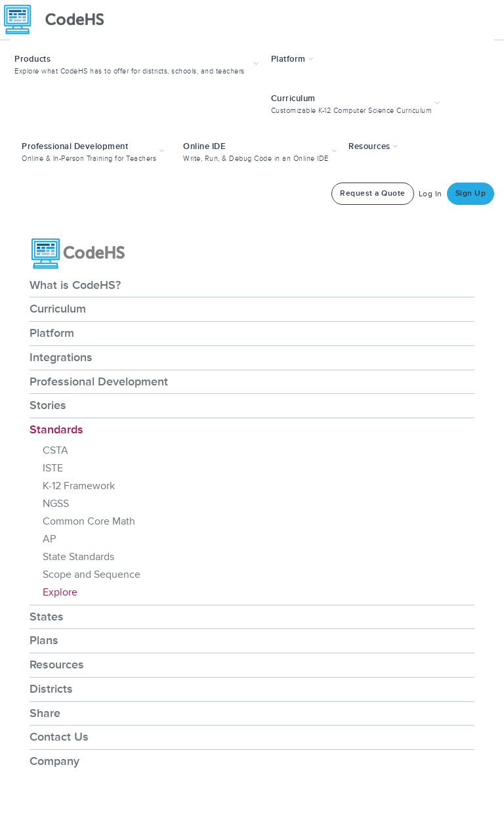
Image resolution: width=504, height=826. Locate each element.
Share (45, 713)
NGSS (56, 504)
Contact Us (59, 737)
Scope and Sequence (92, 575)
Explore (60, 592)
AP (49, 539)
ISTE (53, 468)
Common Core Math (89, 521)
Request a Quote (373, 193)
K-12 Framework (79, 486)
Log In (430, 194)
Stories (48, 405)
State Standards (78, 557)
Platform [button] (292, 59)
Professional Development (99, 381)
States (47, 617)
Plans (44, 640)
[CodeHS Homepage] (59, 20)
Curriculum (58, 309)
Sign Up (471, 193)
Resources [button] (373, 146)
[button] (138, 63)
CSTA (55, 450)
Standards (56, 429)
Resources (57, 664)
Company (54, 761)
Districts (51, 689)
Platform (52, 333)
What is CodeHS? (75, 285)
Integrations (61, 357)
